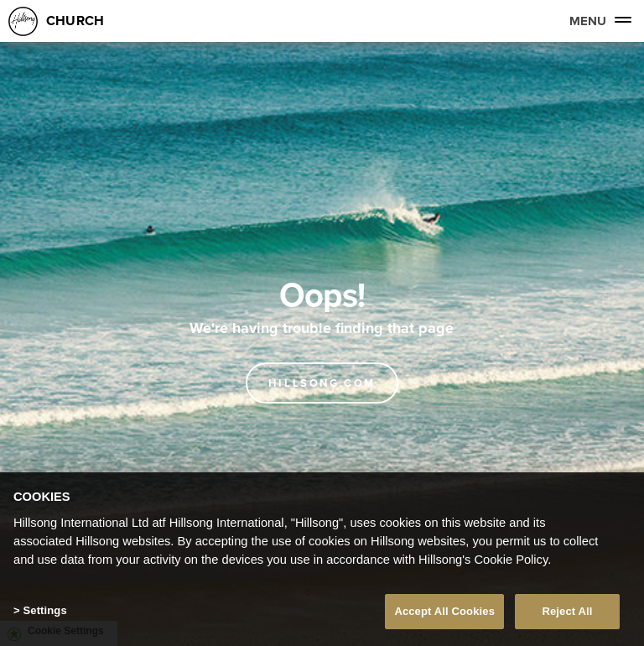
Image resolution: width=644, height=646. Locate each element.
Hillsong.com (322, 383)
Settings (44, 610)
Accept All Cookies (444, 611)
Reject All (567, 611)
